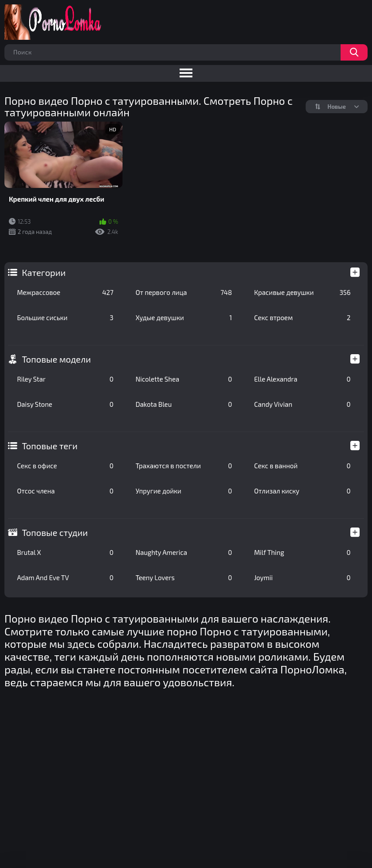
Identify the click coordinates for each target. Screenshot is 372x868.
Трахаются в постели (184, 466)
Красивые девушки (302, 292)
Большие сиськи (65, 317)
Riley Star (65, 379)
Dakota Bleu (184, 404)
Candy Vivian (302, 404)
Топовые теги (50, 446)
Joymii (302, 577)
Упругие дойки (184, 491)
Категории (44, 272)
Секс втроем (302, 317)
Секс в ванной (302, 466)
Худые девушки (184, 317)
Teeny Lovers (184, 577)
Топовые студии (55, 532)
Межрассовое (65, 292)
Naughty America (184, 552)
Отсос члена (65, 491)
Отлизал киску (302, 491)
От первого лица (184, 292)
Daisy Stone (65, 404)
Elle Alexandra (302, 379)
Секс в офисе (65, 466)
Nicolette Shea (184, 379)
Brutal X (65, 552)
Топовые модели (56, 359)
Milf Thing (302, 552)
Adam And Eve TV (65, 577)
